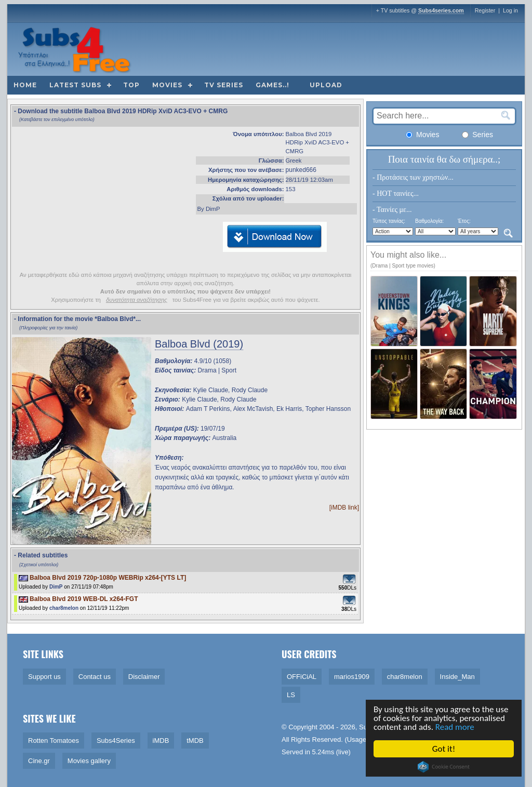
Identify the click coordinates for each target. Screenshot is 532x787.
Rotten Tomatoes (54, 741)
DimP (56, 587)
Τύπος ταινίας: (389, 221)
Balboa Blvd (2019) (199, 344)
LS (291, 695)
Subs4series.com (441, 10)
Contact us (95, 677)
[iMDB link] (344, 508)
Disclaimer (144, 677)
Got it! (444, 749)
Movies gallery (89, 761)
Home (25, 85)
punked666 (301, 170)
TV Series (224, 85)
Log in (510, 10)
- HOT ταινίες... (396, 194)
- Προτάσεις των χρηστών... (413, 177)
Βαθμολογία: (429, 221)
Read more (455, 727)
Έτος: (464, 221)
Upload (326, 85)
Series (477, 135)
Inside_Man (457, 677)
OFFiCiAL (302, 677)
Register (485, 10)
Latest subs (75, 85)
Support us (44, 677)
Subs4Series (116, 741)
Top (131, 85)
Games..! (272, 85)
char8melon (64, 608)
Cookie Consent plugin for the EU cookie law (444, 767)
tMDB (195, 741)
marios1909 (352, 677)
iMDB (161, 741)
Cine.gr (39, 761)
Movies (167, 85)
